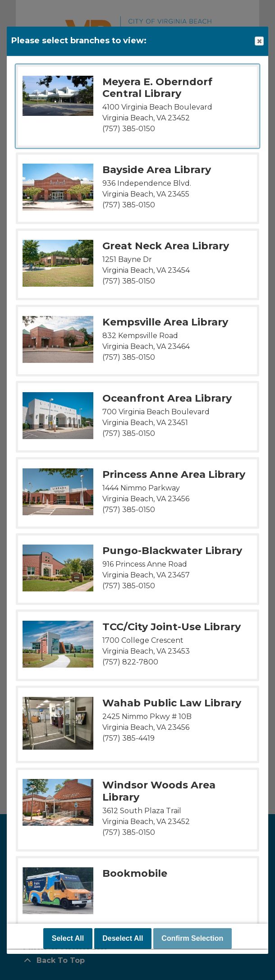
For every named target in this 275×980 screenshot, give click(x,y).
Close (259, 41)
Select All (68, 939)
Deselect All (123, 939)
